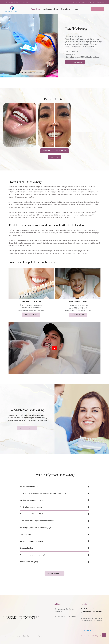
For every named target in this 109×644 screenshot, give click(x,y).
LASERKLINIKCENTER (22, 618)
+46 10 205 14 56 (89, 609)
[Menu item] (35, 9)
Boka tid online (78, 315)
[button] (11, 2)
